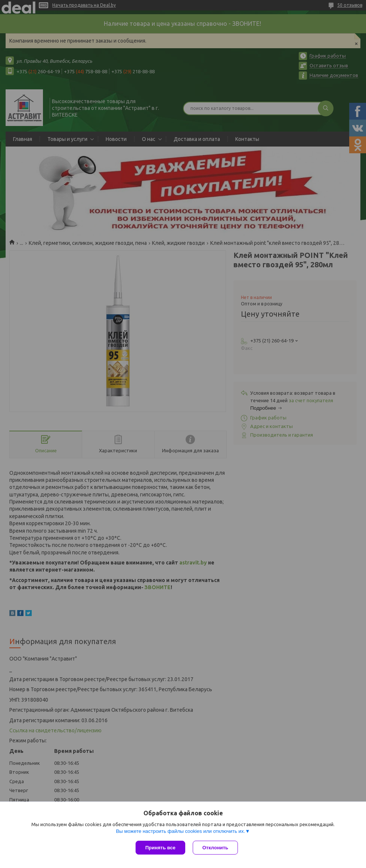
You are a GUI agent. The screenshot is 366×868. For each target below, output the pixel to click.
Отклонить (215, 848)
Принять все (160, 848)
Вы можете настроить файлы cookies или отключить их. (180, 831)
